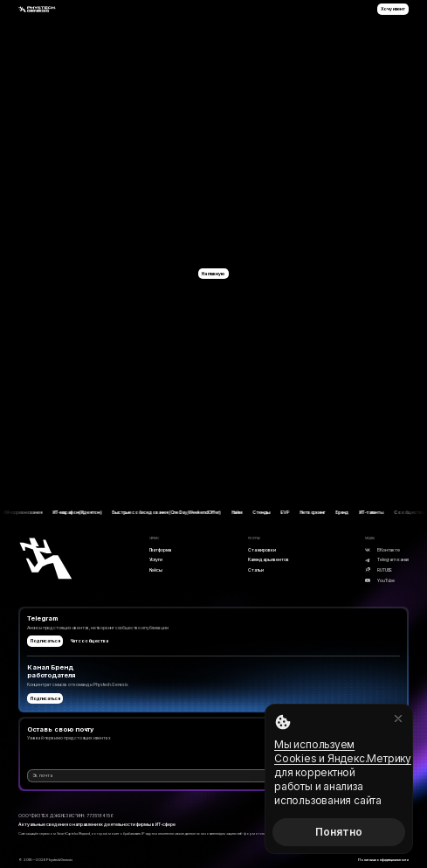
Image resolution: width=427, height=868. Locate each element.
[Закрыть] (398, 719)
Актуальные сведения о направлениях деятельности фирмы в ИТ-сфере (97, 824)
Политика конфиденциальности (383, 860)
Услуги (156, 559)
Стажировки (262, 550)
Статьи (256, 570)
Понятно (339, 832)
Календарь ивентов (268, 559)
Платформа (161, 550)
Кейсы (156, 570)
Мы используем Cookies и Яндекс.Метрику (343, 751)
